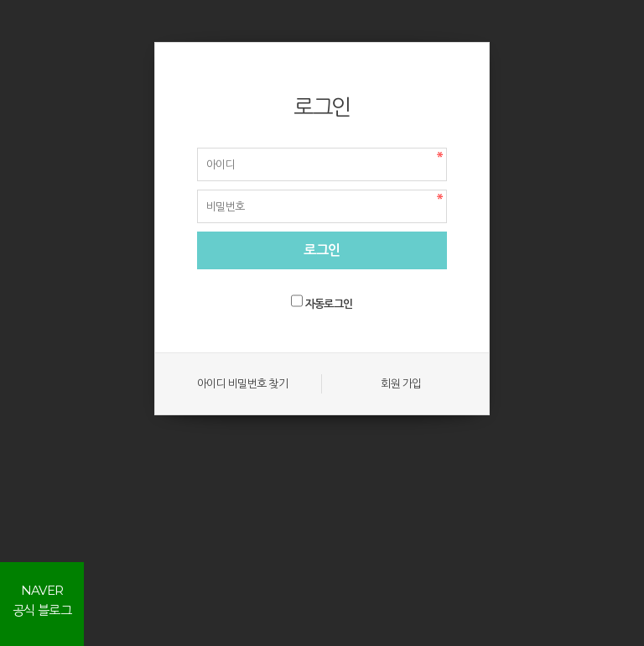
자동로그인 (329, 304)
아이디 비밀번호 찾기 (242, 383)
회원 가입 (401, 383)
